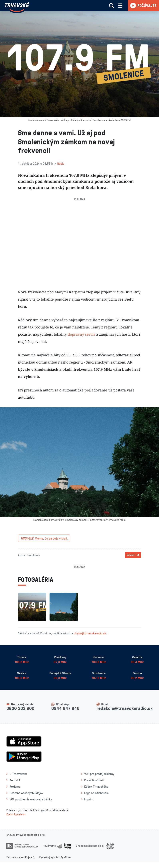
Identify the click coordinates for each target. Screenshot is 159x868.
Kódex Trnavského (96, 786)
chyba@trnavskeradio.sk (90, 633)
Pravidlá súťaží (94, 780)
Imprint (89, 799)
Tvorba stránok (15, 857)
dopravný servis (81, 334)
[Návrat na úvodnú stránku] (17, 7)
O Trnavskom (18, 774)
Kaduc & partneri (16, 814)
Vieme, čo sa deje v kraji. (44, 538)
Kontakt (15, 780)
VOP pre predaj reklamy (99, 774)
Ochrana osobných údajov (26, 793)
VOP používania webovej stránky (31, 799)
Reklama (15, 786)
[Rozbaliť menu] (120, 6)
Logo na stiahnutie (96, 793)
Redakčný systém (49, 857)
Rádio (61, 163)
